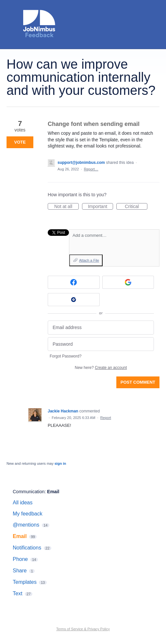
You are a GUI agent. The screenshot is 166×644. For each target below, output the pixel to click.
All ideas (23, 503)
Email (53, 492)
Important (100, 207)
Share (20, 571)
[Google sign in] (128, 282)
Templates (25, 582)
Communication (29, 492)
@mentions (26, 525)
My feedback (28, 514)
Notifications (27, 548)
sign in (60, 463)
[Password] (101, 344)
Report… (91, 169)
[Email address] (101, 328)
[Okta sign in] (74, 300)
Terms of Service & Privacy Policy (83, 629)
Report (106, 418)
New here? (101, 368)
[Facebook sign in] (74, 282)
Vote (20, 142)
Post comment (138, 382)
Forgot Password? (66, 356)
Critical (136, 207)
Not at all (66, 207)
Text (17, 593)
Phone (20, 559)
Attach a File (89, 260)
